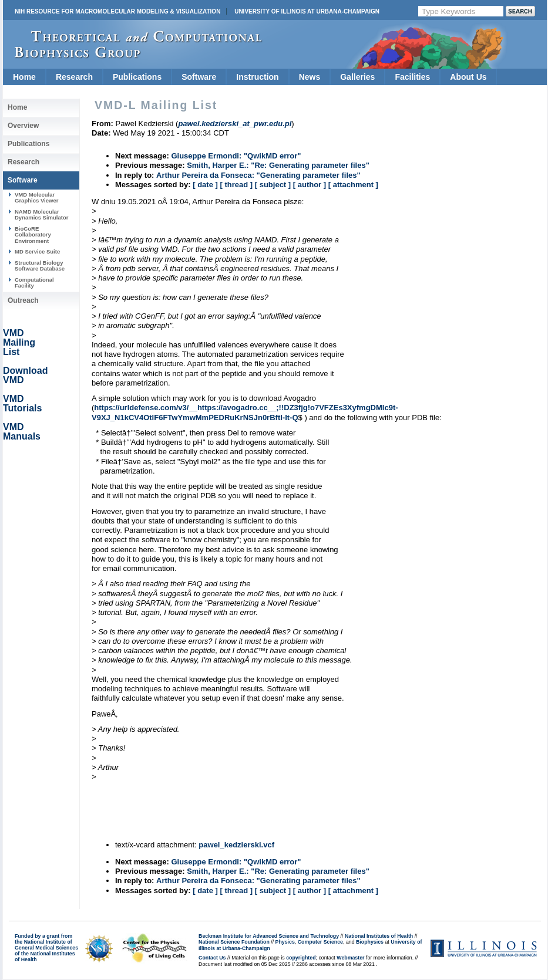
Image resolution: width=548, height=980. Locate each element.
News (310, 77)
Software (199, 77)
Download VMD (25, 375)
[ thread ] (236, 185)
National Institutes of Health (379, 936)
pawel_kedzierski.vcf (236, 845)
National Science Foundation (234, 942)
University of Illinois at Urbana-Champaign (307, 11)
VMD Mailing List (19, 342)
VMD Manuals (22, 432)
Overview (23, 126)
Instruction (257, 77)
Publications (137, 77)
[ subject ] (273, 185)
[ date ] (205, 185)
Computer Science (320, 942)
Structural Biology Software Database (40, 266)
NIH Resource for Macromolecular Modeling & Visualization (117, 11)
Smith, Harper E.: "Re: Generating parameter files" (278, 165)
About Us (468, 77)
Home (24, 77)
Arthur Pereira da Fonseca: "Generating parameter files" (258, 175)
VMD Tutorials (22, 403)
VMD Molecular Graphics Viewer (36, 197)
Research (74, 77)
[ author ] (310, 185)
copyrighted (301, 958)
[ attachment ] (353, 185)
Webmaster (350, 958)
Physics (285, 942)
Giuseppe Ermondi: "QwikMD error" (236, 156)
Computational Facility (34, 283)
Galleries (357, 77)
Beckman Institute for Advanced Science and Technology (269, 936)
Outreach (23, 300)
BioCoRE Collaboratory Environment (33, 235)
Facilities (412, 77)
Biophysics (370, 942)
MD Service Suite (37, 251)
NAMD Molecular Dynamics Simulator (42, 214)
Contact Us (212, 958)
